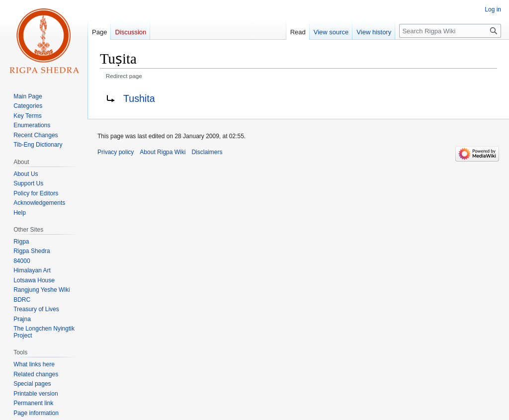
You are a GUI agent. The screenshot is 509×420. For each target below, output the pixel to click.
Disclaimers (207, 152)
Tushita (139, 98)
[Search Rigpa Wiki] (450, 31)
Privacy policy (116, 152)
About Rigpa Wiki (163, 152)
